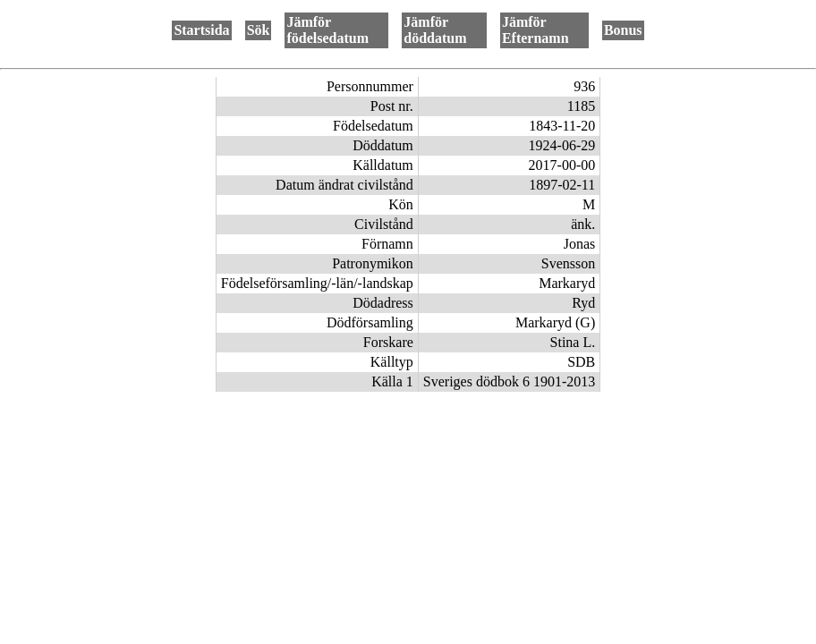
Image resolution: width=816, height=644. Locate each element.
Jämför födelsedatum (327, 30)
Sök (259, 30)
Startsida (201, 30)
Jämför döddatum (435, 30)
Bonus (623, 30)
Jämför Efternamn (535, 30)
